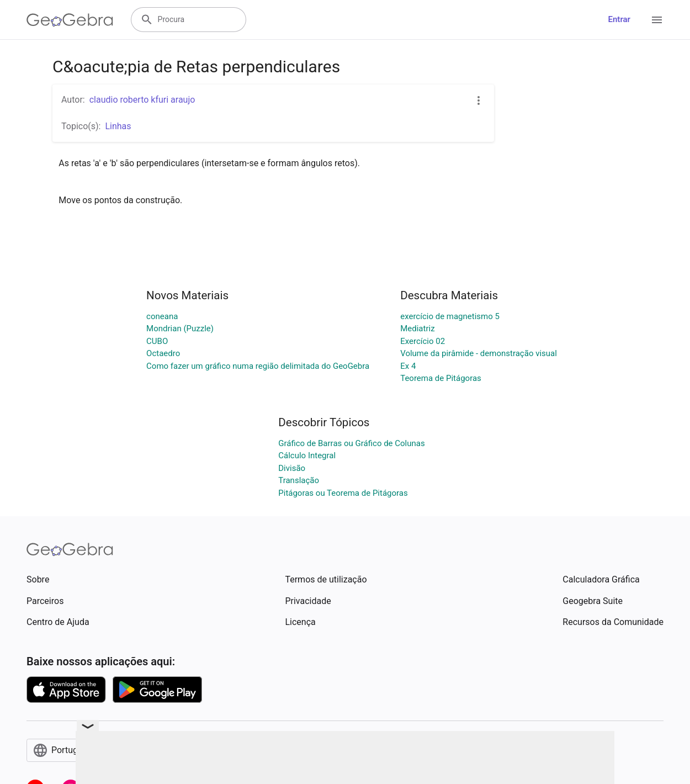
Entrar (619, 19)
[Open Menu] (657, 20)
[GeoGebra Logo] (70, 20)
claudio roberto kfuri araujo (142, 100)
